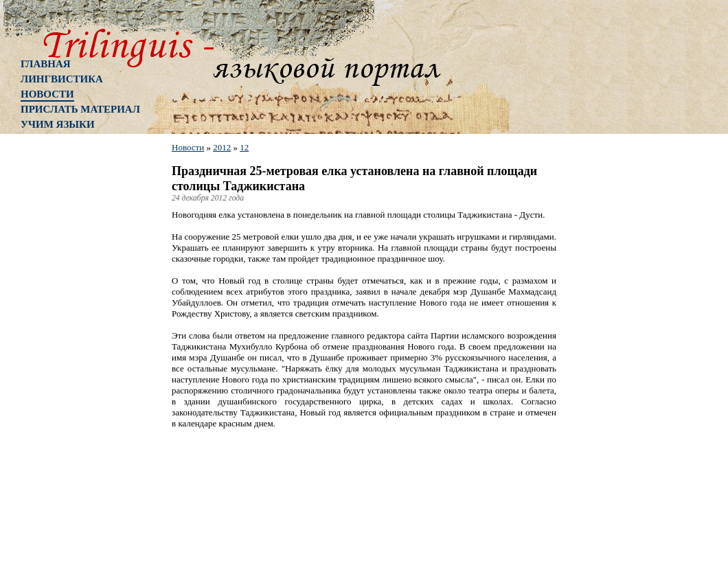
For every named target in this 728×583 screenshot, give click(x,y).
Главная (46, 64)
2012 (222, 147)
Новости (47, 94)
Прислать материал (80, 109)
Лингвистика (62, 79)
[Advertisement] (76, 361)
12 (244, 147)
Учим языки (58, 124)
